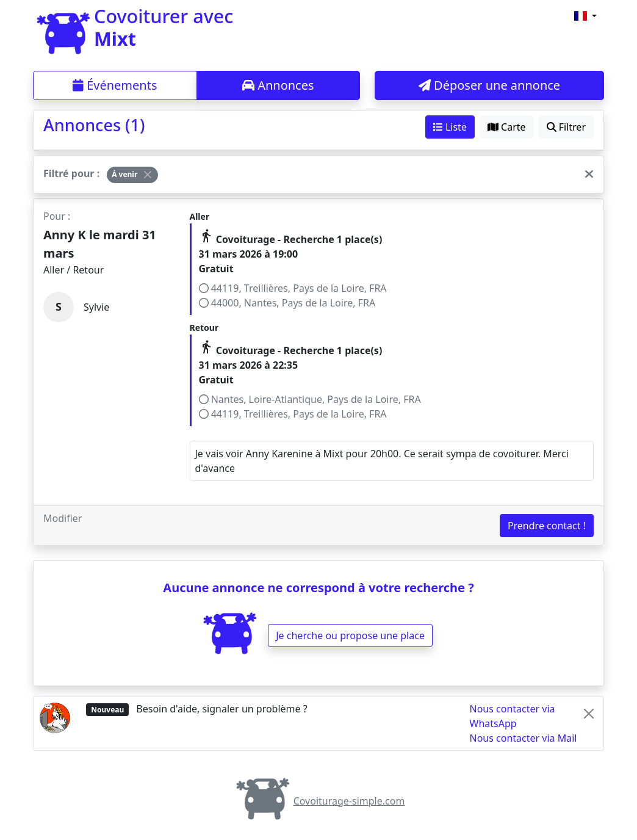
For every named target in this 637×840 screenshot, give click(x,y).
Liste (450, 127)
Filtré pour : (71, 173)
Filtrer (566, 127)
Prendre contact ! (547, 526)
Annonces (278, 85)
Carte (507, 127)
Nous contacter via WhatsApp (513, 716)
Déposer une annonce (489, 85)
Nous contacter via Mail (524, 738)
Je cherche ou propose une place (350, 635)
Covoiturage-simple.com (319, 801)
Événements (115, 85)
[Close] (148, 175)
